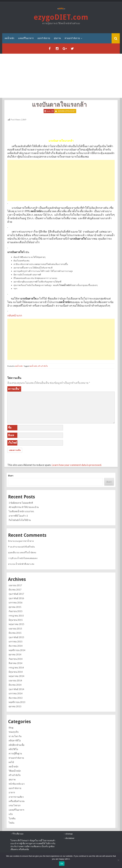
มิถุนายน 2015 (16, 620)
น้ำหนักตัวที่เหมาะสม (25, 564)
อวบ (10, 564)
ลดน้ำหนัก (9, 38)
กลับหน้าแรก (15, 315)
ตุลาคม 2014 (15, 654)
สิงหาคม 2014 (15, 663)
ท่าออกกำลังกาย (72, 38)
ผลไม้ (11, 762)
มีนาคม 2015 (15, 633)
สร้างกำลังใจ (43, 366)
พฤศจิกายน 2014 (17, 650)
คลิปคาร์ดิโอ (15, 740)
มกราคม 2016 (16, 602)
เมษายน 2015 (15, 629)
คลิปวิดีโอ (13, 749)
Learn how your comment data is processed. (77, 465)
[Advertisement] (61, 76)
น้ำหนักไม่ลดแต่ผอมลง (27, 558)
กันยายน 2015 (16, 611)
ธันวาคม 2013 (16, 698)
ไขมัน (11, 823)
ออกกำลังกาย (44, 38)
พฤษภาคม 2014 (16, 676)
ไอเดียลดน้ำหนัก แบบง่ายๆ (21, 511)
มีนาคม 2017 (15, 590)
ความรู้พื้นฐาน (15, 753)
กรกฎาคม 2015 (16, 616)
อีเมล (11, 435)
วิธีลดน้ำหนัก (15, 771)
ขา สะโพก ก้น (15, 736)
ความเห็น (14, 389)
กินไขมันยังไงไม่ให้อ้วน (20, 520)
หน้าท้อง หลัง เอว (17, 784)
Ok (62, 864)
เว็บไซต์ (12, 443)
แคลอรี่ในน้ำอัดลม (28, 552)
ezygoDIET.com (61, 17)
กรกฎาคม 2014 (16, 668)
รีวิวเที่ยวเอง (18, 834)
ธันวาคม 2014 (16, 646)
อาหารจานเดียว (16, 797)
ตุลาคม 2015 (15, 607)
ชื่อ (10, 427)
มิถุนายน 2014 (16, 672)
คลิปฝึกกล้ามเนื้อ (17, 745)
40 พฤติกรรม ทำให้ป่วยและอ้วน (24, 507)
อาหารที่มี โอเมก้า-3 (18, 516)
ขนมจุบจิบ (14, 732)
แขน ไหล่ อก (15, 805)
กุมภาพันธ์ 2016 (16, 598)
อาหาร (12, 792)
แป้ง (11, 814)
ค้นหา (11, 476)
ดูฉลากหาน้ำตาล (26, 541)
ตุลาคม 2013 (15, 706)
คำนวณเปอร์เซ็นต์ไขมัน (24, 547)
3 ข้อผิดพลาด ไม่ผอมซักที (21, 503)
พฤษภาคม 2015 (16, 624)
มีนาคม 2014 (15, 685)
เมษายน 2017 (15, 585)
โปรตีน (12, 818)
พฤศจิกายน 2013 (17, 702)
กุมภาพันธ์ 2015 (16, 637)
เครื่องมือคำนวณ (17, 801)
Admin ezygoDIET (67, 111)
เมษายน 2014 (15, 680)
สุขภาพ (57, 38)
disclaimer (70, 838)
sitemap (69, 834)
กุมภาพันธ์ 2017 (16, 594)
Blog (11, 728)
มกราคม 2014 (16, 693)
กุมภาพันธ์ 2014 (16, 689)
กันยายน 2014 (16, 659)
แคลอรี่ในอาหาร (26, 38)
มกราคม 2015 (16, 641)
